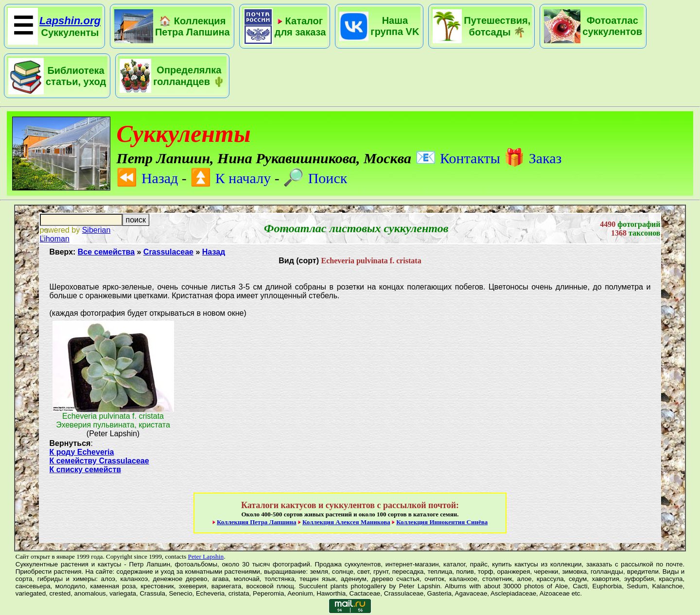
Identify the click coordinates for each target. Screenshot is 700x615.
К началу (230, 178)
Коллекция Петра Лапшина (257, 522)
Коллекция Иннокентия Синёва (442, 522)
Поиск (315, 178)
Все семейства (106, 252)
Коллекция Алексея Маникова (346, 522)
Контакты (458, 158)
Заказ (533, 158)
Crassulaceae (168, 252)
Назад (147, 178)
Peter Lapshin (206, 556)
